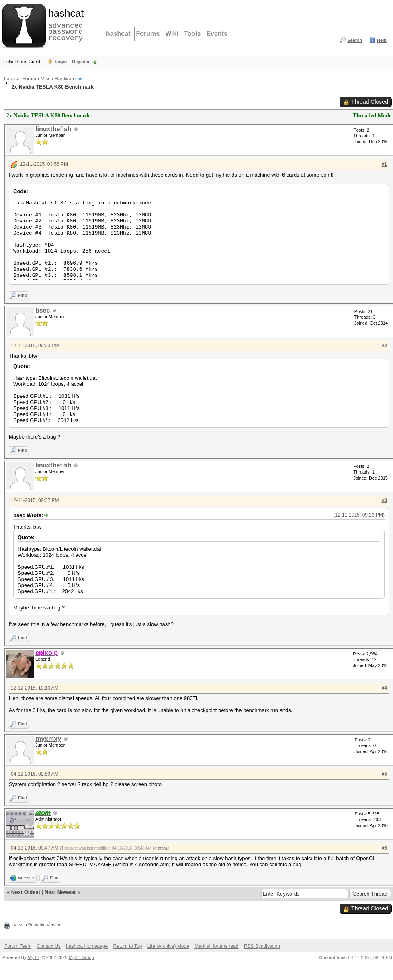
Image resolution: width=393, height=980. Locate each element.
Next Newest (60, 892)
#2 (384, 346)
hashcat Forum (20, 79)
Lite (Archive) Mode (168, 946)
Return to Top (128, 946)
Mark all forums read (216, 946)
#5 (384, 774)
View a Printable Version (38, 925)
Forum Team (18, 946)
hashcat (118, 34)
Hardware (65, 79)
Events (217, 34)
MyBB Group (81, 957)
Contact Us (48, 946)
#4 (384, 688)
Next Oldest (26, 892)
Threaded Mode (372, 116)
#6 (384, 848)
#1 (384, 164)
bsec (43, 310)
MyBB (33, 957)
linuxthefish (53, 129)
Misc (46, 79)
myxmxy (48, 739)
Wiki (172, 34)
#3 (384, 500)
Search (355, 40)
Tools (192, 34)
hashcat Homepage (87, 946)
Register (81, 62)
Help (382, 40)
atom (162, 848)
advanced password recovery (64, 25)
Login (61, 62)
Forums (148, 34)
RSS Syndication (262, 946)
